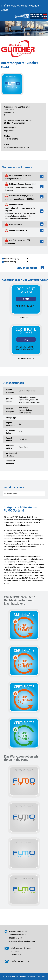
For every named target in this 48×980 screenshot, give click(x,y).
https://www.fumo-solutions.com (22, 941)
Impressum (16, 951)
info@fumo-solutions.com (21, 948)
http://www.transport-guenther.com (18, 120)
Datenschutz (16, 954)
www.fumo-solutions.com (35, 977)
